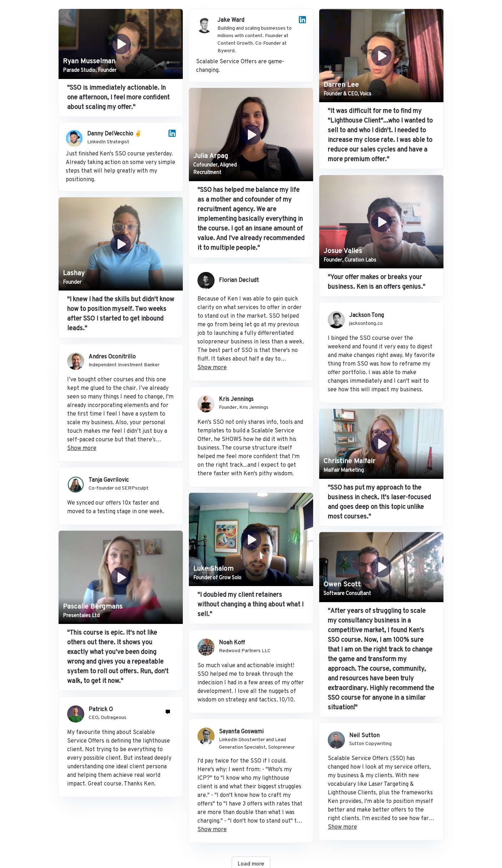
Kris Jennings (236, 400)
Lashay (74, 273)
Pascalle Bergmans (93, 607)
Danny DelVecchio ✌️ (114, 134)
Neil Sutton (364, 736)
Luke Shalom (213, 569)
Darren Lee (341, 85)
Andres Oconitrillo (112, 357)
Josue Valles (343, 251)
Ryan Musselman (89, 61)
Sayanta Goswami (241, 732)
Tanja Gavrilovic (109, 480)
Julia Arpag (211, 156)
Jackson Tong (367, 316)
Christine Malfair (349, 461)
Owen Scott (342, 585)
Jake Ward (231, 20)
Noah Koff (232, 643)
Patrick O (101, 710)
